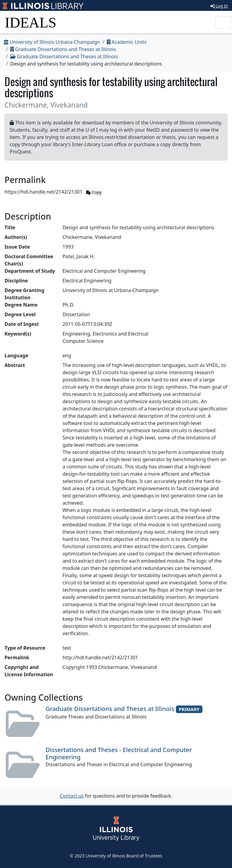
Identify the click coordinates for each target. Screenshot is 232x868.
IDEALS (31, 23)
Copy (94, 192)
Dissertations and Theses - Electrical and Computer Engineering (119, 753)
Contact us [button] (72, 796)
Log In (219, 6)
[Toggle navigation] (224, 23)
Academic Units (127, 42)
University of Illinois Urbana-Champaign (52, 42)
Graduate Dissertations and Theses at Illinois (63, 49)
